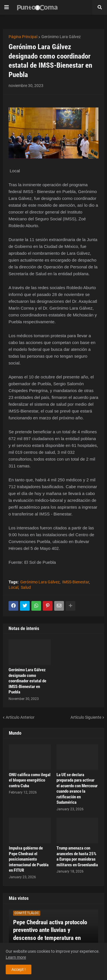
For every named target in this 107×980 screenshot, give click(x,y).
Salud (26, 587)
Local (13, 587)
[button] (7, 7)
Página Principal (23, 37)
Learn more (16, 957)
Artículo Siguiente (86, 717)
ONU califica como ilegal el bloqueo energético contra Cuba (30, 780)
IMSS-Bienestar (76, 582)
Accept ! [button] (19, 969)
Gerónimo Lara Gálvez (61, 37)
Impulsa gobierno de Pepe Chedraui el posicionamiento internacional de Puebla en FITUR (29, 859)
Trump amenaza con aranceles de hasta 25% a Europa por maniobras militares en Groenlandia (77, 856)
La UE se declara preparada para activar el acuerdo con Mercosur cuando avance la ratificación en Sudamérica (77, 789)
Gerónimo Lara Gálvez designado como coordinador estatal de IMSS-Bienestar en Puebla (27, 681)
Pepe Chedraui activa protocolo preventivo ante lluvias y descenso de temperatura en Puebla (50, 934)
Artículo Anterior (20, 717)
